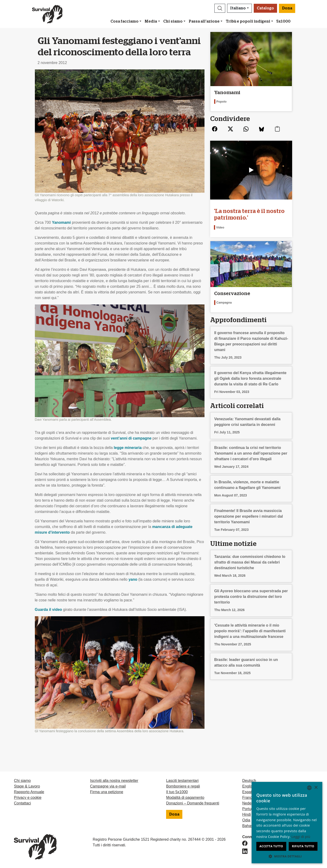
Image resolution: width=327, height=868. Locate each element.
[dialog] (287, 823)
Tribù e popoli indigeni (248, 21)
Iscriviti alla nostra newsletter (114, 781)
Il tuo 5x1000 (177, 792)
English (248, 786)
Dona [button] (287, 8)
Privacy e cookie (28, 798)
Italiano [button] (238, 8)
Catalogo (265, 8)
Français (249, 798)
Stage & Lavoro (27, 786)
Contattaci (22, 803)
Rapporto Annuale (29, 792)
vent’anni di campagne (131, 438)
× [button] (316, 788)
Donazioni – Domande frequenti (193, 803)
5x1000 (283, 21)
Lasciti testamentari (182, 781)
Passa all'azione (204, 21)
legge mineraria (128, 448)
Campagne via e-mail (108, 786)
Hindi (246, 814)
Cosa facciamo (125, 21)
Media (151, 21)
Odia (246, 820)
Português (251, 809)
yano (133, 579)
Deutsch (249, 781)
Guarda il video (49, 610)
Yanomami (61, 222)
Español (249, 792)
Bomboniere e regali (183, 786)
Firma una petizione (107, 792)
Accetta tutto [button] (271, 846)
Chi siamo (173, 21)
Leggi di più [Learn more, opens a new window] (301, 837)
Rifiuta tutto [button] (303, 846)
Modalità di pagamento (185, 798)
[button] (220, 8)
